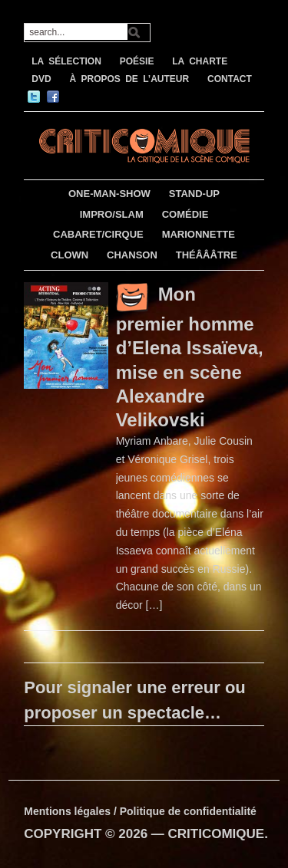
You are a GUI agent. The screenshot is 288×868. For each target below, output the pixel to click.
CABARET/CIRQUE (98, 234)
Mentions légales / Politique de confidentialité (140, 811)
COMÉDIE (185, 214)
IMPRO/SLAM (112, 214)
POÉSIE (137, 61)
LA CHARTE (200, 61)
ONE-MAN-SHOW (109, 194)
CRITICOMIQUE (217, 834)
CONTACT (230, 79)
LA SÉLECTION (66, 61)
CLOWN (70, 255)
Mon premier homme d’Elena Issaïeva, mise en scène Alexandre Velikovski (190, 357)
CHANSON (132, 255)
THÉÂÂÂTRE (207, 255)
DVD (41, 79)
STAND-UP (194, 194)
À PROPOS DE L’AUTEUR (129, 79)
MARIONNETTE (199, 234)
